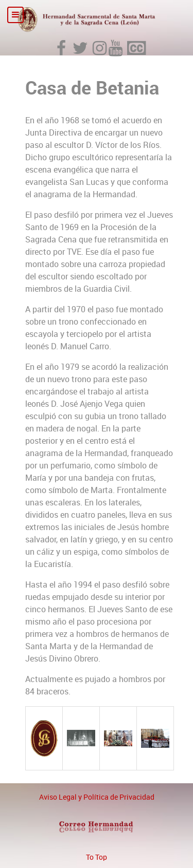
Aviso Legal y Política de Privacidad (97, 797)
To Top (97, 857)
